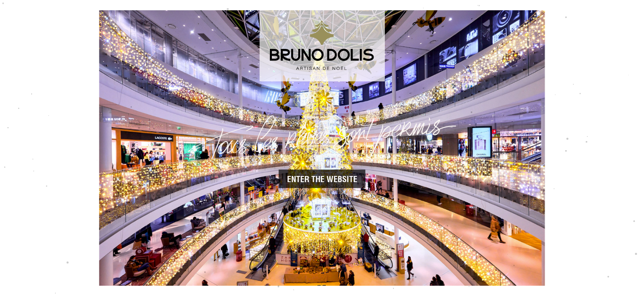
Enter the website (322, 179)
